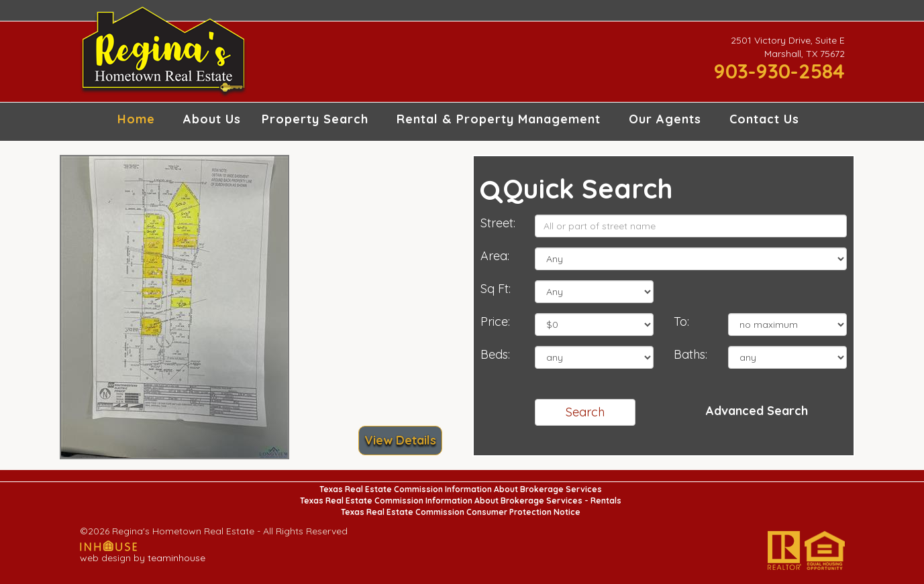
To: (681, 322)
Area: (495, 256)
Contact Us (764, 119)
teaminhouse (176, 558)
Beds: (495, 354)
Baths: (690, 354)
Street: (498, 223)
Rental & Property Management (499, 119)
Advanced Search (757, 411)
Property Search (315, 119)
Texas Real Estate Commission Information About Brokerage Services (461, 489)
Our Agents (665, 119)
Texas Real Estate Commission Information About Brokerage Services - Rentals (461, 501)
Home (136, 119)
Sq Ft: (496, 289)
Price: (495, 322)
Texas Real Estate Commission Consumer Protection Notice (461, 512)
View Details (400, 440)
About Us (212, 119)
